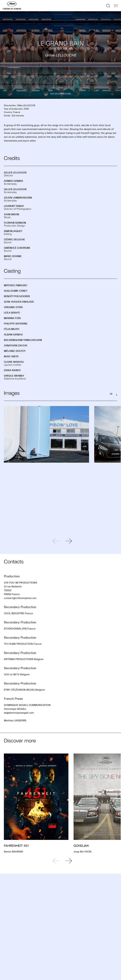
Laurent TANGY (14, 206)
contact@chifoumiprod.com (20, 598)
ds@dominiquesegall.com (19, 713)
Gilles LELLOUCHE (15, 173)
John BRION (11, 214)
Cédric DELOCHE (14, 240)
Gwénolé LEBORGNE (17, 248)
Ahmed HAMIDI (13, 181)
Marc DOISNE (13, 256)
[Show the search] (108, 6)
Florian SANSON (15, 223)
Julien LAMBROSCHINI (18, 198)
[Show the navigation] (116, 6)
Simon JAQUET (13, 231)
